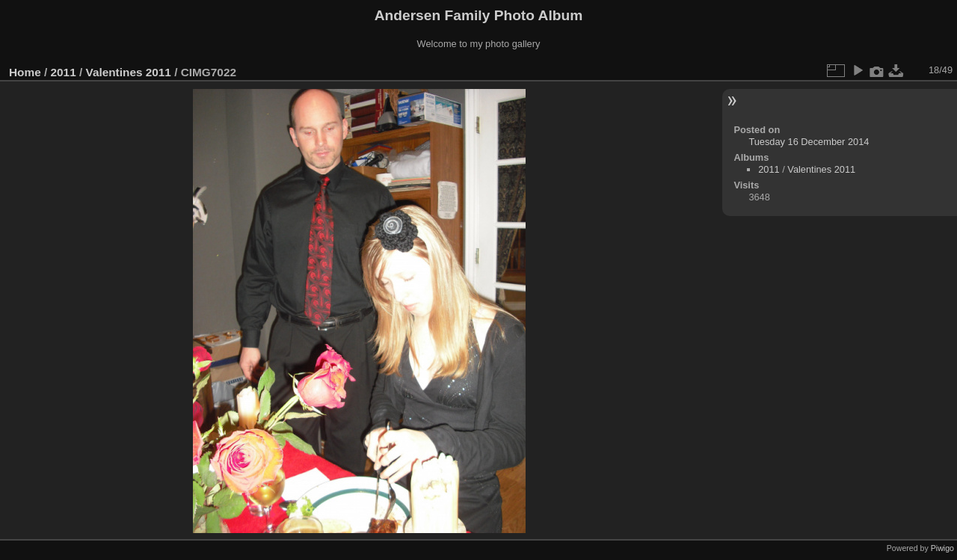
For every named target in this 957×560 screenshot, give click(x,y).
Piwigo (942, 548)
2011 (64, 72)
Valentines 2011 (128, 72)
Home (25, 72)
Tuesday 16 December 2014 (809, 142)
